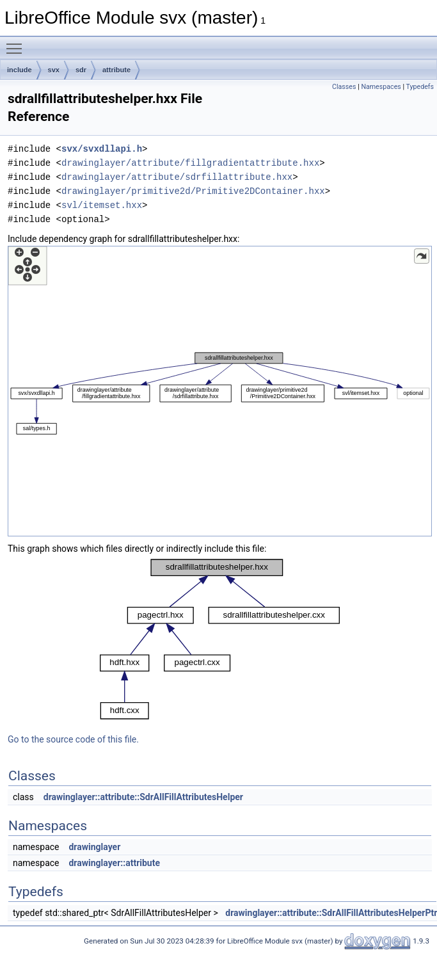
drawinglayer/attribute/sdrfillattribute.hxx (177, 177)
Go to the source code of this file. (73, 739)
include (20, 70)
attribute (116, 70)
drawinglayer (94, 847)
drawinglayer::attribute (114, 863)
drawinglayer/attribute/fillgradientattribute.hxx (190, 163)
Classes (344, 87)
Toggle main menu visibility (17, 43)
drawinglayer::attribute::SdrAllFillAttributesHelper (143, 797)
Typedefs (420, 87)
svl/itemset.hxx (102, 205)
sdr (81, 70)
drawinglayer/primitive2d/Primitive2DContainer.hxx (193, 191)
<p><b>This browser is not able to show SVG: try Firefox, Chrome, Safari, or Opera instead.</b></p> (220, 391)
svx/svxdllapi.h (102, 149)
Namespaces (381, 87)
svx (54, 70)
